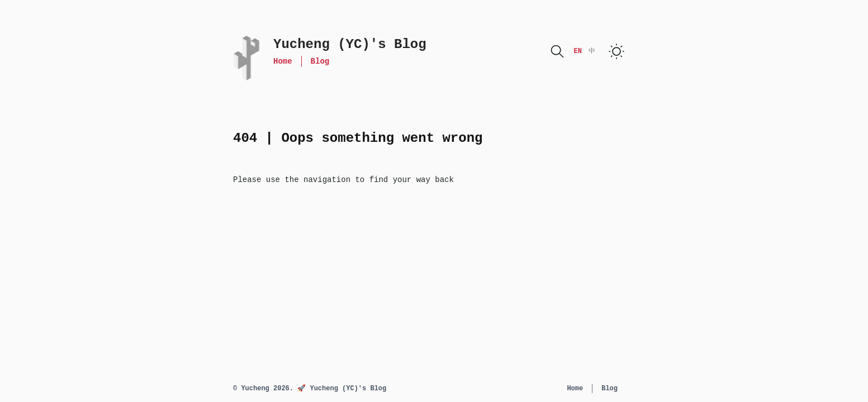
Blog (320, 61)
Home (283, 61)
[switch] (616, 51)
